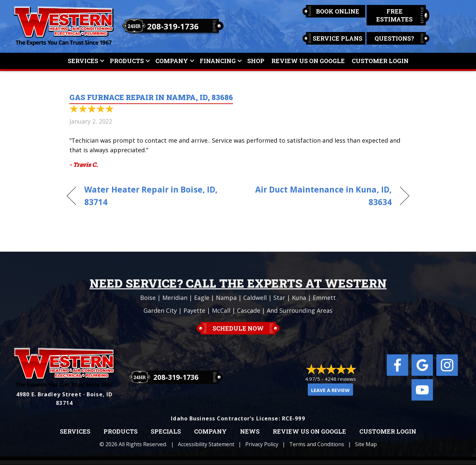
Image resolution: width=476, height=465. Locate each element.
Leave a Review (330, 390)
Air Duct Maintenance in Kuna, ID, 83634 (320, 196)
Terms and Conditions (317, 444)
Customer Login (380, 61)
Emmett (324, 298)
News (250, 432)
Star (279, 298)
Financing (218, 61)
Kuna (299, 298)
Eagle (202, 298)
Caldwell (255, 298)
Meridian (175, 298)
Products (127, 61)
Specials (166, 432)
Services (83, 61)
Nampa (226, 298)
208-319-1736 (173, 26)
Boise (148, 298)
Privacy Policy (262, 444)
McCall (221, 310)
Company (172, 61)
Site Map (366, 444)
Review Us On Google (308, 61)
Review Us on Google (309, 432)
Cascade (249, 310)
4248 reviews (340, 379)
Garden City (160, 310)
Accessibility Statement (206, 444)
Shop (256, 61)
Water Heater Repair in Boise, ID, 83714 (151, 196)
